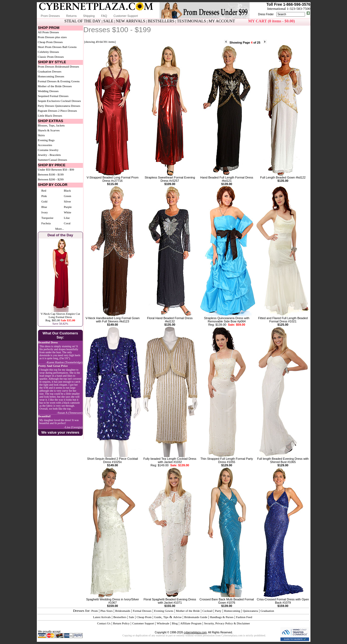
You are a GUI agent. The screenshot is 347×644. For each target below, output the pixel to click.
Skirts (41, 135)
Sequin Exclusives (49, 101)
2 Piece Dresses (68, 111)
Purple (68, 207)
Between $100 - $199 (51, 174)
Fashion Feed (244, 617)
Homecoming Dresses (51, 76)
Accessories (45, 145)
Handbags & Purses (222, 617)
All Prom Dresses (49, 32)
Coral (67, 223)
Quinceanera (250, 611)
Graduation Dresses (50, 71)
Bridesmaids (123, 611)
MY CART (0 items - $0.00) (272, 21)
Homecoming (232, 611)
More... (59, 229)
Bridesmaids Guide (196, 617)
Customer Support (126, 16)
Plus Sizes (107, 611)
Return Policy (121, 623)
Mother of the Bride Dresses (55, 86)
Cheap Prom (144, 617)
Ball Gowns (70, 47)
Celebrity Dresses (49, 52)
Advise (177, 617)
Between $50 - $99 (63, 170)
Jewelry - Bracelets (49, 155)
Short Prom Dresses (50, 47)
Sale (132, 617)
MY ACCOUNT (222, 21)
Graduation (267, 611)
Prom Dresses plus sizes (52, 37)
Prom (95, 611)
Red (44, 191)
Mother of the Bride (188, 611)
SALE (108, 21)
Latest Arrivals (102, 617)
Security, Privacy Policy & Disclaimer (227, 623)
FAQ (104, 16)
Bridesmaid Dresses (67, 66)
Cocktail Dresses (71, 101)
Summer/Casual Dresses (53, 160)
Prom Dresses (50, 16)
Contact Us (104, 623)
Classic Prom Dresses (51, 57)
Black (67, 191)
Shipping (89, 16)
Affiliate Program (191, 623)
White (68, 212)
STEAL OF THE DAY (83, 21)
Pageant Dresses (48, 111)
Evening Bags (46, 140)
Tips (166, 617)
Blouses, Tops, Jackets (51, 125)
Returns (72, 16)
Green (68, 196)
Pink (44, 196)
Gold (44, 201)
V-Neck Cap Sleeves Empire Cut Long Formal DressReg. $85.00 (60, 317)
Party (218, 611)
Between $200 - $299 (51, 179)
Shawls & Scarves (49, 130)
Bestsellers (120, 617)
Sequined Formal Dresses (53, 96)
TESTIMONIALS (192, 21)
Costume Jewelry (48, 150)
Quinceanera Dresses (68, 106)
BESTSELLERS (161, 21)
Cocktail (207, 611)
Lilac (67, 218)
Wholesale (163, 623)
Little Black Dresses (50, 116)
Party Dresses (46, 106)
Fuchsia (46, 223)
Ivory (45, 212)
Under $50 (44, 170)
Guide (158, 617)
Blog (175, 623)
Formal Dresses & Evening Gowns (59, 81)
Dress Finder (266, 14)
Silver (67, 201)
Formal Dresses (142, 611)
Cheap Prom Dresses (50, 42)
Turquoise (47, 218)
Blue (44, 207)
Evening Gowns (164, 611)
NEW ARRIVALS (131, 21)
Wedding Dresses (48, 91)
